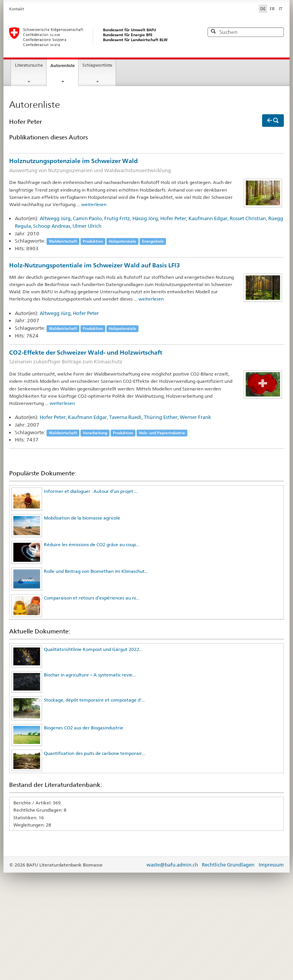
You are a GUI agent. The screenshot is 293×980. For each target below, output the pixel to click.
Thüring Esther (161, 417)
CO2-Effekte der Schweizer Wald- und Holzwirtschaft (146, 357)
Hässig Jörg (145, 218)
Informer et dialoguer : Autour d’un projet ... (91, 491)
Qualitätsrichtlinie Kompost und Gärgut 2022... (93, 649)
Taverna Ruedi (125, 417)
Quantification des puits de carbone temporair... (95, 753)
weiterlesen (94, 204)
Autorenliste (63, 66)
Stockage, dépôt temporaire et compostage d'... (94, 700)
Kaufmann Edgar (208, 218)
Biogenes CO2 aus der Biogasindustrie (84, 728)
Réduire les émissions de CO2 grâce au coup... (92, 544)
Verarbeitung (95, 433)
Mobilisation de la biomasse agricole (82, 518)
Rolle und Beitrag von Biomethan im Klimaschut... (96, 571)
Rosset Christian (248, 218)
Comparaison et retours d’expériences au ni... (92, 598)
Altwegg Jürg (55, 218)
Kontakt (17, 9)
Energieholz (153, 241)
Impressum (271, 865)
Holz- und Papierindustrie (162, 433)
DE (264, 8)
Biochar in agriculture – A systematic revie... (90, 675)
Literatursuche (29, 65)
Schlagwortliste (97, 65)
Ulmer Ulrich (87, 226)
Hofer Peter (173, 218)
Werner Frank (195, 417)
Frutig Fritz (117, 218)
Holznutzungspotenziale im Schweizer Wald (146, 166)
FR (272, 9)
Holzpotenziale (122, 241)
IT (281, 9)
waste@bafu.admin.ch (172, 865)
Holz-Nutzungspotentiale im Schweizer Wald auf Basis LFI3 (95, 265)
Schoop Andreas (52, 226)
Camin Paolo (87, 218)
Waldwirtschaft (63, 241)
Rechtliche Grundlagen (228, 865)
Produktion (93, 241)
